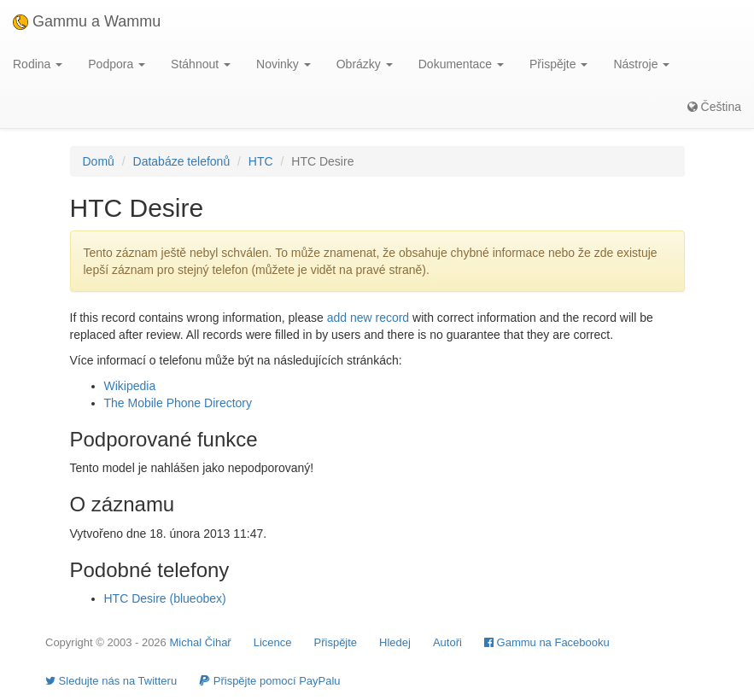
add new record (368, 318)
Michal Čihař (200, 642)
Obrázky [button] (365, 64)
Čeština (714, 107)
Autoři (447, 642)
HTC (261, 161)
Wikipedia (130, 386)
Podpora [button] (117, 64)
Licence (273, 642)
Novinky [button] (283, 64)
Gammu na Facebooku (547, 642)
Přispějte (336, 642)
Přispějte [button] (558, 64)
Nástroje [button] (641, 64)
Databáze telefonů (182, 161)
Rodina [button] (38, 64)
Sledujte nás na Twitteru (111, 681)
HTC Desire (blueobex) (165, 598)
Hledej (395, 642)
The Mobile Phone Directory (178, 403)
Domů (99, 161)
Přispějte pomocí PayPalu (269, 681)
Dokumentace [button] (461, 64)
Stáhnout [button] (201, 64)
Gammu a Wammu (87, 21)
